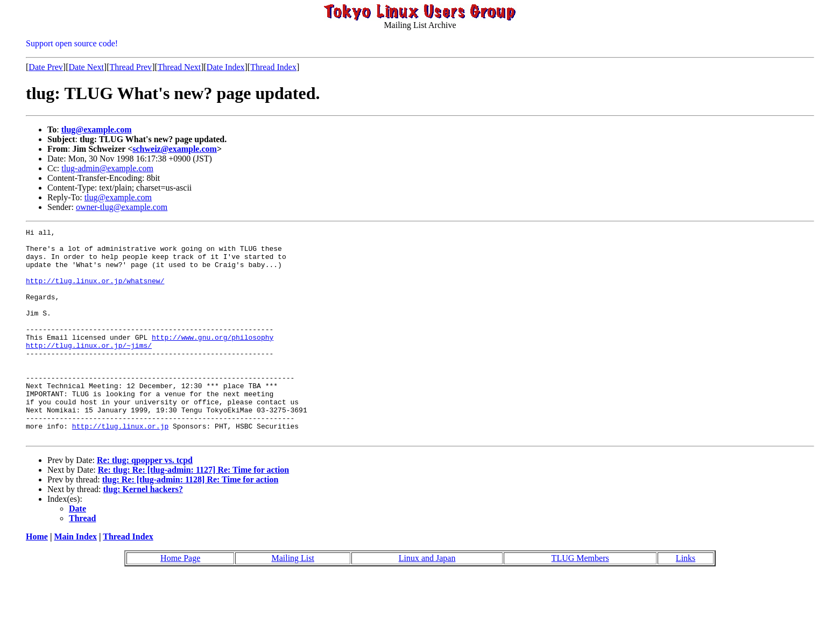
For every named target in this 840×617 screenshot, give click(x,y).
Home (37, 579)
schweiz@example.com (175, 149)
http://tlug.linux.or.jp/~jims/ (89, 369)
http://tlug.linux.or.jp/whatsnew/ (95, 292)
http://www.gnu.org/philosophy (213, 360)
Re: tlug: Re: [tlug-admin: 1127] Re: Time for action (194, 512)
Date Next (86, 67)
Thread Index (273, 67)
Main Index (75, 579)
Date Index (226, 67)
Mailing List (293, 600)
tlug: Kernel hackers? (143, 531)
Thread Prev (130, 67)
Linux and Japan (427, 600)
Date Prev (46, 67)
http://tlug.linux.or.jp (120, 466)
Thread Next (179, 67)
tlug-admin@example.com (107, 168)
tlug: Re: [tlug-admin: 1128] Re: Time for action (190, 521)
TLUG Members (580, 600)
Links (686, 600)
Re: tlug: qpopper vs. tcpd (145, 502)
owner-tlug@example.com (122, 207)
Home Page (180, 600)
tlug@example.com (97, 129)
